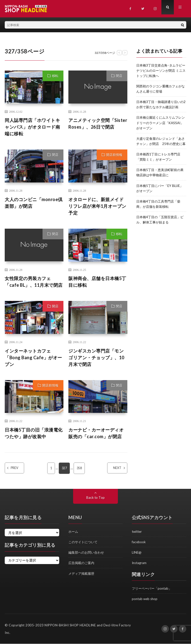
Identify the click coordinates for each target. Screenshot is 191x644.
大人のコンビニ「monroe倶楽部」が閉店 (34, 203)
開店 (55, 306)
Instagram (140, 563)
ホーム (74, 532)
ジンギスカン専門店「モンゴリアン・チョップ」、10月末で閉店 (96, 358)
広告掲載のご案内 (82, 563)
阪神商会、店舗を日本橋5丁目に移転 (97, 282)
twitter (137, 532)
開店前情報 (114, 155)
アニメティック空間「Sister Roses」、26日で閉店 (98, 124)
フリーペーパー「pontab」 (153, 589)
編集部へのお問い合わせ (88, 553)
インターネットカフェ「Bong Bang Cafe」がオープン (33, 358)
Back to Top (96, 498)
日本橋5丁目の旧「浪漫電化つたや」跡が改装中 (34, 433)
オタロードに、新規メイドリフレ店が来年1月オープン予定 (97, 206)
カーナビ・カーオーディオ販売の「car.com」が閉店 (96, 433)
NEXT (113, 468)
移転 (55, 76)
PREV (19, 468)
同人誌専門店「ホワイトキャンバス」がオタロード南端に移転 (32, 127)
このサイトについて (84, 542)
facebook (139, 542)
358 (80, 468)
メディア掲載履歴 (82, 573)
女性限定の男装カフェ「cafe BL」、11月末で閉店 (34, 282)
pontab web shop (145, 599)
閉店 (119, 76)
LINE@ (137, 553)
